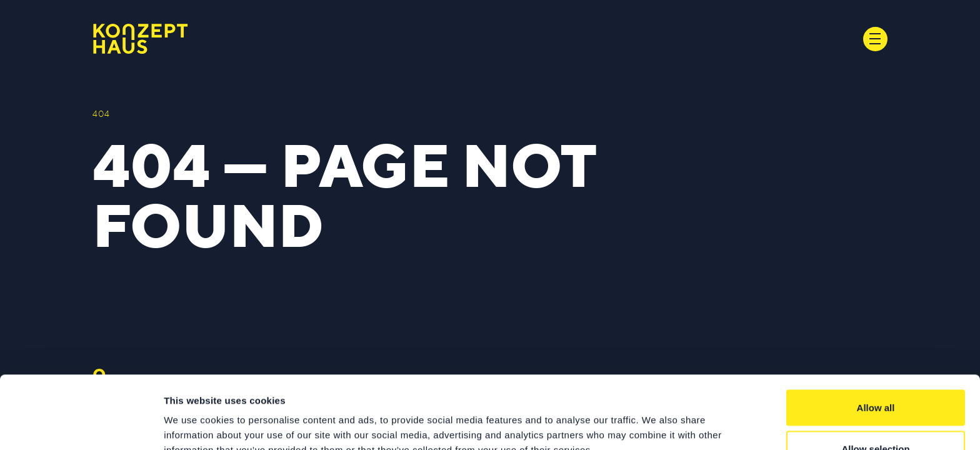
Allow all (876, 335)
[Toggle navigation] (875, 39)
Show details (656, 418)
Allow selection (875, 376)
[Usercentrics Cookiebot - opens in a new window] (81, 426)
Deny (876, 417)
